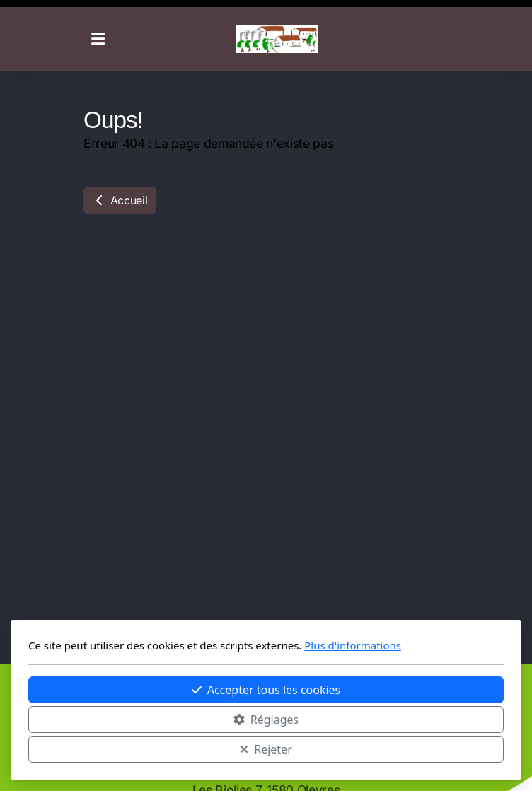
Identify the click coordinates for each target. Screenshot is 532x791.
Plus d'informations (353, 645)
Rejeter (266, 749)
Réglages (266, 720)
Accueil (120, 200)
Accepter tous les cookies (266, 690)
